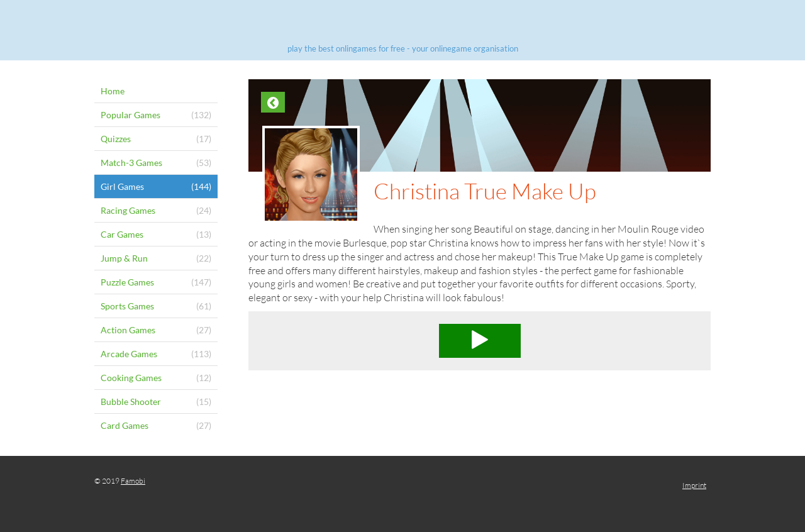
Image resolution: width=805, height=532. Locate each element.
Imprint (694, 485)
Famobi (133, 481)
